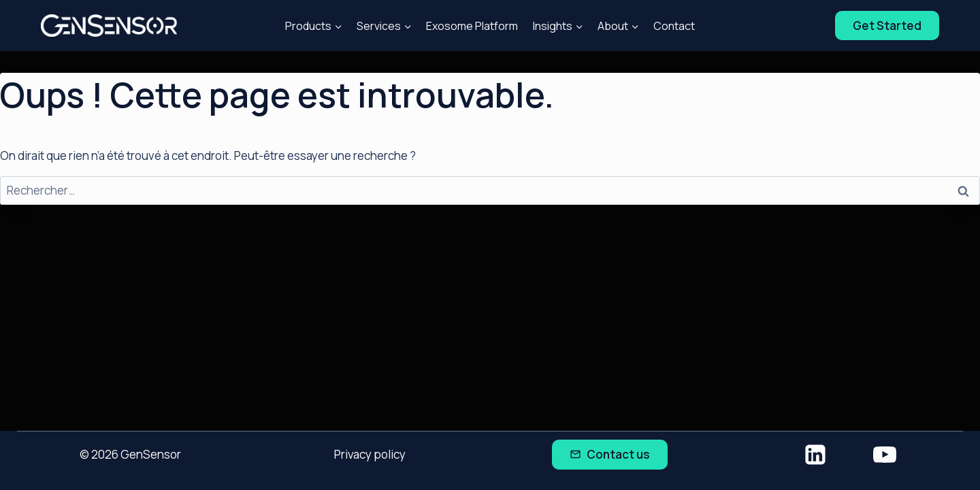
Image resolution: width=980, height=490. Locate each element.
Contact (674, 26)
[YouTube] (885, 455)
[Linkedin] (815, 455)
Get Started (887, 26)
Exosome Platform (472, 26)
